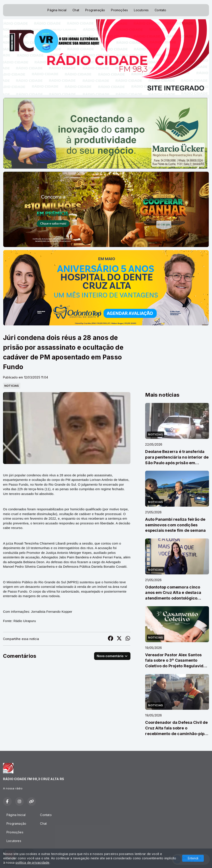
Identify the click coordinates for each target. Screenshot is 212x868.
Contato (160, 10)
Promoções (119, 10)
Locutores (141, 10)
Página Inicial (57, 10)
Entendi (193, 858)
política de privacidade (33, 862)
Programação (95, 10)
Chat (76, 10)
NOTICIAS (12, 386)
